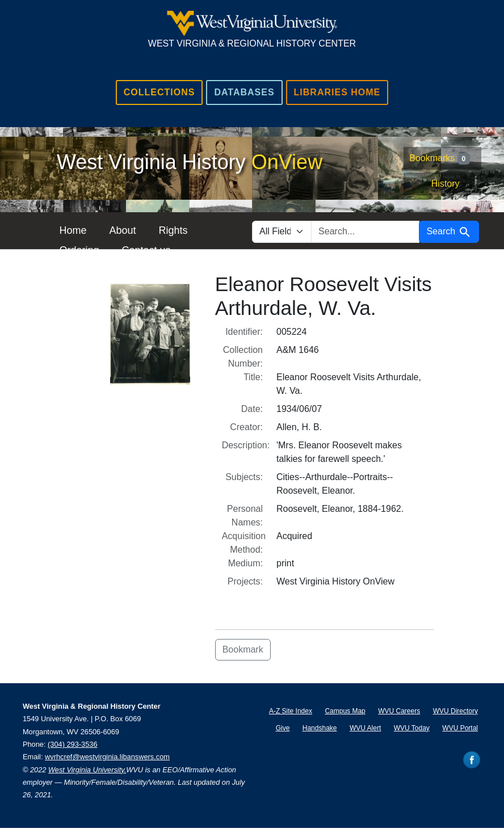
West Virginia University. (87, 770)
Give (283, 728)
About (122, 230)
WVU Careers (399, 711)
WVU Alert (365, 728)
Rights (173, 230)
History (446, 184)
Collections (159, 92)
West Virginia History (190, 162)
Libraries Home (337, 92)
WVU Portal (460, 728)
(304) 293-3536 (73, 744)
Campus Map (345, 711)
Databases (244, 92)
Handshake (320, 728)
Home (73, 230)
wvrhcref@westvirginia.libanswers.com (107, 757)
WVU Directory (455, 711)
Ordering (79, 250)
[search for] (365, 232)
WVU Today (412, 728)
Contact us (146, 250)
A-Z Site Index (291, 711)
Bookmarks (440, 159)
